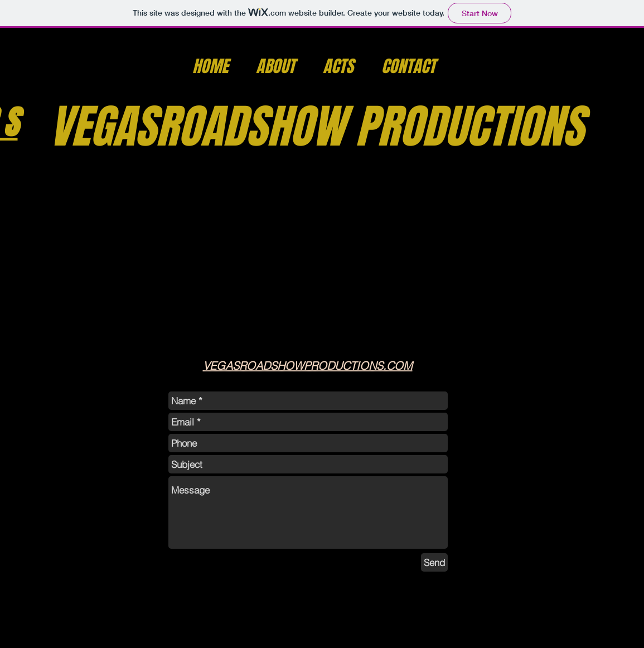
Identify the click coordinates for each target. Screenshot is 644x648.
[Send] (434, 562)
